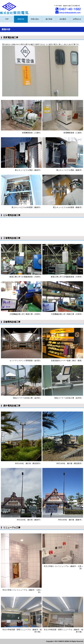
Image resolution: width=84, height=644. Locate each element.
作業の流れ (35, 19)
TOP (7, 19)
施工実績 (49, 19)
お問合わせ (77, 19)
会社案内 (63, 19)
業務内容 (21, 19)
